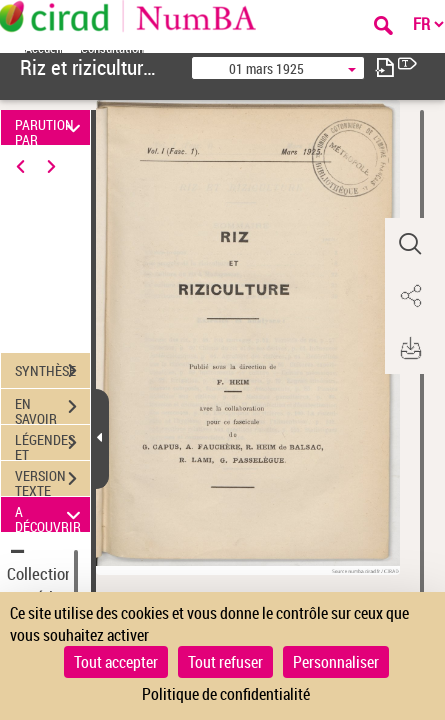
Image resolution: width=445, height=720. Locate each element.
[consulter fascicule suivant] (385, 67)
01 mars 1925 (266, 68)
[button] (410, 244)
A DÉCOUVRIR (51, 514)
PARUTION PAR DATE (51, 127)
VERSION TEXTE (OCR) (52, 481)
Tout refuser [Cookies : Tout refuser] (225, 662)
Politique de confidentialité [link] (226, 694)
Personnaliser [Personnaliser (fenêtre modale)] (336, 662)
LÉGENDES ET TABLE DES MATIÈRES (52, 445)
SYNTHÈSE (52, 371)
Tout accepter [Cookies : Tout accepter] (116, 662)
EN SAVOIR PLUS (52, 409)
